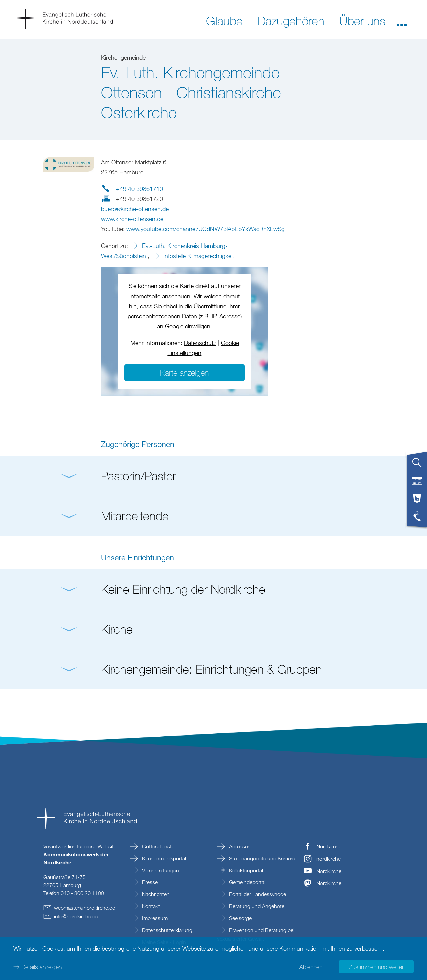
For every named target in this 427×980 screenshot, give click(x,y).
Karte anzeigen (184, 372)
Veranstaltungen (160, 870)
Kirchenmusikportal (163, 858)
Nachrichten (155, 894)
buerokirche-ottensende (135, 209)
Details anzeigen (42, 967)
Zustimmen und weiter (376, 967)
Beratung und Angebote (256, 906)
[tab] (417, 465)
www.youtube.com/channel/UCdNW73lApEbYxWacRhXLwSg (205, 229)
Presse (149, 882)
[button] (402, 20)
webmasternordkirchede (85, 908)
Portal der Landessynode (257, 894)
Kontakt (150, 906)
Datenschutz (200, 343)
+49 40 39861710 (140, 189)
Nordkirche (329, 846)
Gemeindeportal (246, 882)
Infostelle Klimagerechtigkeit (198, 256)
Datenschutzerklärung (167, 930)
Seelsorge (240, 918)
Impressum (154, 918)
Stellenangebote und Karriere (261, 858)
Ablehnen (311, 967)
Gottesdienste (158, 846)
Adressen (239, 846)
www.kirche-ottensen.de (132, 219)
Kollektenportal (245, 870)
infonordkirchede (76, 916)
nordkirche (328, 859)
